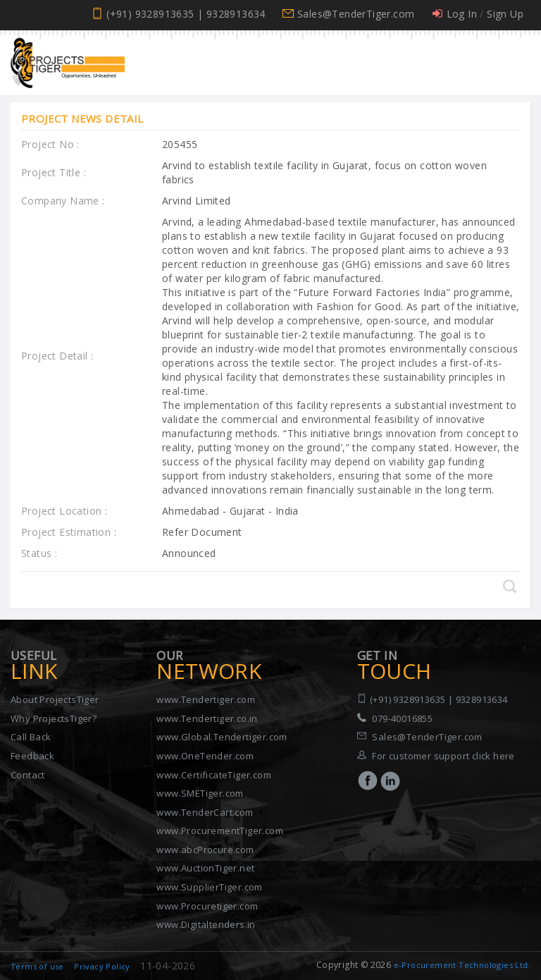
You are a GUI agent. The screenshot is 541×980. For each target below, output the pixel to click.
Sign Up (505, 14)
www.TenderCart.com (205, 812)
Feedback (32, 756)
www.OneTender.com (205, 756)
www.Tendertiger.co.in (207, 718)
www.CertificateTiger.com (214, 775)
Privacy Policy (102, 966)
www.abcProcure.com (205, 850)
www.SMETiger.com (200, 793)
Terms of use (37, 966)
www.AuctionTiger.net (205, 868)
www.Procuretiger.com (207, 906)
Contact (28, 775)
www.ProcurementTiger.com (220, 831)
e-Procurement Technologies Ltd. (462, 965)
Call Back (31, 737)
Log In (462, 14)
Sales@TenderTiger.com (356, 14)
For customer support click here (443, 756)
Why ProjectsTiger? (54, 718)
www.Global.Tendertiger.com (222, 737)
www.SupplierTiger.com (209, 887)
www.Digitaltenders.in (206, 924)
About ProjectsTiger (55, 699)
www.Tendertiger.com (206, 699)
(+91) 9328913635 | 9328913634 (186, 14)
